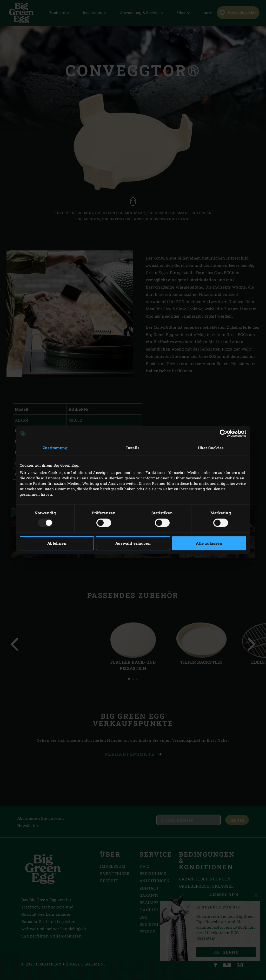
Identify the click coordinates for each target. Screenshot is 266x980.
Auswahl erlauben (133, 543)
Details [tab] (133, 448)
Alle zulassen (209, 543)
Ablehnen (57, 543)
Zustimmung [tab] (55, 448)
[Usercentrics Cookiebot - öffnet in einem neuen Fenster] (224, 433)
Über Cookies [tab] (211, 448)
